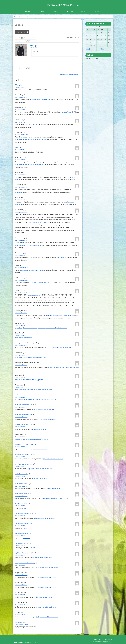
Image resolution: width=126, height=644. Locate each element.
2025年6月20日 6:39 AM (21, 575)
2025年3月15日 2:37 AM (21, 87)
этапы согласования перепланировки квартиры (63, 367)
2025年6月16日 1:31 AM (21, 397)
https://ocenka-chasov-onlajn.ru (44, 409)
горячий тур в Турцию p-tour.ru (42, 283)
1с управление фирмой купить (46, 577)
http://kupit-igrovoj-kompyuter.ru (42, 558)
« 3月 (88, 49)
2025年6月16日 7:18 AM (21, 456)
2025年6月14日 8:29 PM (21, 325)
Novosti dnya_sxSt (21, 543)
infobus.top (18, 192)
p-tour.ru (61, 258)
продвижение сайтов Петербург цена (58, 315)
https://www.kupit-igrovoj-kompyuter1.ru (48, 568)
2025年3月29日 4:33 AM (21, 97)
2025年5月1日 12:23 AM (21, 200)
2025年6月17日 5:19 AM (21, 496)
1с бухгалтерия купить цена (43, 597)
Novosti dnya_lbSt (21, 504)
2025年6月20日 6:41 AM (21, 595)
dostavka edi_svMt (21, 484)
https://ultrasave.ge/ (34, 295)
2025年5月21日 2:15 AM (21, 212)
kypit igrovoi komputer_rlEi (23, 533)
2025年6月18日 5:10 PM (21, 506)
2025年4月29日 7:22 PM (21, 175)
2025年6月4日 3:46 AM (21, 313)
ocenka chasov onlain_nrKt (24, 425)
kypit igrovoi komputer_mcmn (24, 563)
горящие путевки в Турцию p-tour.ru (32, 270)
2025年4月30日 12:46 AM (22, 187)
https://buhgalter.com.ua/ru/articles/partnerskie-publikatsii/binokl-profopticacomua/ (41, 328)
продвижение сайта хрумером (40, 100)
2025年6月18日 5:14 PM (21, 516)
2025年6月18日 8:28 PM (21, 555)
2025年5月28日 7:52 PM (21, 255)
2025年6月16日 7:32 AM (21, 466)
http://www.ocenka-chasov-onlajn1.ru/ (40, 469)
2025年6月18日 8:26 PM (21, 545)
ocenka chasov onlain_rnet (24, 454)
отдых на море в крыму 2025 (37, 222)
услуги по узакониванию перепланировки (57, 348)
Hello (17, 147)
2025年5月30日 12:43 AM (22, 280)
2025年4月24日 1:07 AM (21, 150)
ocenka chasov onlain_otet (24, 405)
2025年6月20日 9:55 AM (21, 615)
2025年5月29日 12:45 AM (22, 268)
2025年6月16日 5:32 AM (21, 437)
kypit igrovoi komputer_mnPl (24, 513)
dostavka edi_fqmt (21, 474)
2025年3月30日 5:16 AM (21, 110)
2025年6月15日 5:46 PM (21, 377)
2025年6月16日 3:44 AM (21, 407)
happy (33, 46)
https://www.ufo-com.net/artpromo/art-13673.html (31, 357)
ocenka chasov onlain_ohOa (24, 444)
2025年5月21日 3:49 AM (21, 240)
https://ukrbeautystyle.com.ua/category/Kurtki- (30, 165)
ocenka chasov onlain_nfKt (24, 464)
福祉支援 (101, 639)
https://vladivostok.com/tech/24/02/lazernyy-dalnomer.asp (33, 390)
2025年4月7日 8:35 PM (21, 122)
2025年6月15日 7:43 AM (21, 365)
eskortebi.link (33, 125)
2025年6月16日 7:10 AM (21, 447)
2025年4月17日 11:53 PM (22, 135)
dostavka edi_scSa (21, 494)
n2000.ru (27, 508)
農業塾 (96, 639)
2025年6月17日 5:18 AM (21, 476)
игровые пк (26, 528)
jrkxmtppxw (19, 622)
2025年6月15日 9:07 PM (21, 387)
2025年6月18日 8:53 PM (21, 565)
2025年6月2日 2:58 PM (21, 293)
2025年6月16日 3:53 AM (21, 427)
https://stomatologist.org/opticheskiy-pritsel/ (29, 380)
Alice (17, 85)
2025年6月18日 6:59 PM (21, 535)
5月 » (103, 49)
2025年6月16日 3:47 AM (21, 417)
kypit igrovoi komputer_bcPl (24, 553)
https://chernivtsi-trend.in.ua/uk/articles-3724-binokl (31, 439)
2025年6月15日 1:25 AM (21, 335)
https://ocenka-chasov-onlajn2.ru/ (48, 419)
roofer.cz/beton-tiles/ (68, 112)
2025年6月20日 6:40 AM (21, 585)
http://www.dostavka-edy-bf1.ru (54, 489)
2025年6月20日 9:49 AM (21, 605)
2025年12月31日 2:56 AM (22, 624)
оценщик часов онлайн (38, 429)
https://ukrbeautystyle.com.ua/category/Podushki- (31, 140)
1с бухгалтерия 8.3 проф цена (46, 607)
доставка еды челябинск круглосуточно (55, 498)
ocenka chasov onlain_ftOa (24, 415)
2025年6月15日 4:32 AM (21, 345)
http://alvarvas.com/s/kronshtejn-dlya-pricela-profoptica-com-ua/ (35, 400)
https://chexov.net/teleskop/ (24, 338)
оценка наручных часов (39, 449)
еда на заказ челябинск (39, 479)
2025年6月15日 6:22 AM (21, 355)
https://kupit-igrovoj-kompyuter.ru (44, 518)
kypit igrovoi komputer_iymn (24, 523)
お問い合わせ (109, 639)
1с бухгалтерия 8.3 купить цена (47, 617)
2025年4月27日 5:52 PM (21, 160)
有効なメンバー (22, 32)
